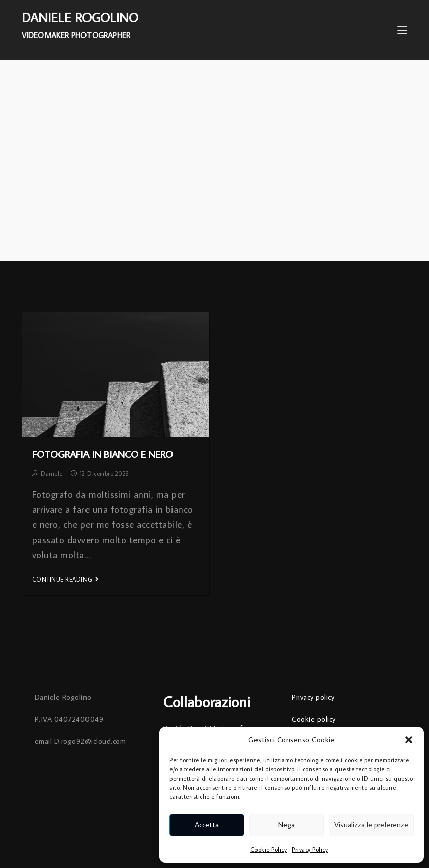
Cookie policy (314, 719)
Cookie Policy (269, 850)
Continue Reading (65, 580)
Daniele (52, 474)
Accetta (207, 825)
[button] (409, 740)
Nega (286, 825)
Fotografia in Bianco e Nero (103, 454)
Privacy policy (313, 697)
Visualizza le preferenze (371, 825)
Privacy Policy (310, 850)
